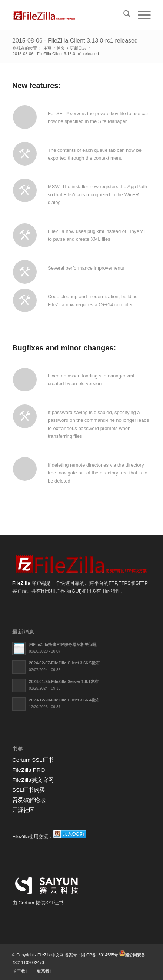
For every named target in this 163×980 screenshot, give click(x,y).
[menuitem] (123, 15)
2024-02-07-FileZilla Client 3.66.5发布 (64, 663)
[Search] (123, 15)
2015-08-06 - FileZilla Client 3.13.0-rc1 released (75, 41)
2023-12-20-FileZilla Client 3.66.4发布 (64, 700)
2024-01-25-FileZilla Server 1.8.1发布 (64, 681)
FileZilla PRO (29, 770)
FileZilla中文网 (51, 955)
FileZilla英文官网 (33, 780)
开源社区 (23, 810)
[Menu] (141, 15)
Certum (27, 903)
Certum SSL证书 (33, 760)
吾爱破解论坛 (29, 800)
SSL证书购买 (29, 790)
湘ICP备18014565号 (100, 955)
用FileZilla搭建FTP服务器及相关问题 (63, 644)
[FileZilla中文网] (68, 15)
